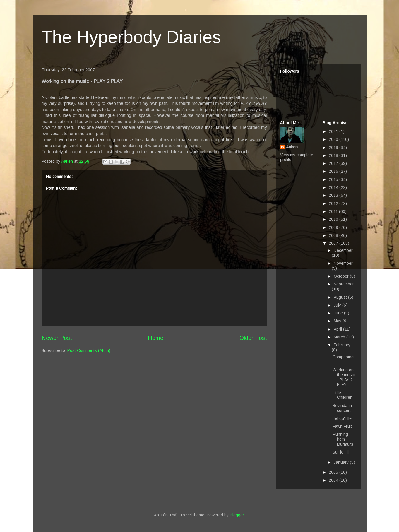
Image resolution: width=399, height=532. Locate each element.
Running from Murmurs (343, 439)
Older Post (253, 338)
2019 (334, 148)
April (338, 329)
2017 (334, 163)
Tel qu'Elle (342, 418)
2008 (334, 235)
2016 (334, 171)
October (342, 276)
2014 (334, 187)
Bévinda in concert (342, 408)
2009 (334, 227)
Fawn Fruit (342, 426)
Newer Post (57, 338)
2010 (334, 219)
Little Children (343, 395)
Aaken (292, 147)
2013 (334, 195)
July (338, 305)
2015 (334, 179)
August (341, 297)
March (340, 337)
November (343, 263)
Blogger (237, 515)
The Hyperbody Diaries (131, 37)
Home (156, 338)
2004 (334, 480)
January (342, 462)
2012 (334, 203)
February (342, 345)
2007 (334, 243)
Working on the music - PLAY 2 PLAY (344, 377)
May (338, 321)
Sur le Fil (341, 452)
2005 (334, 472)
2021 (334, 131)
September (344, 284)
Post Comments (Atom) (89, 350)
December (343, 250)
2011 (334, 211)
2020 (334, 139)
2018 (334, 155)
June (339, 313)
